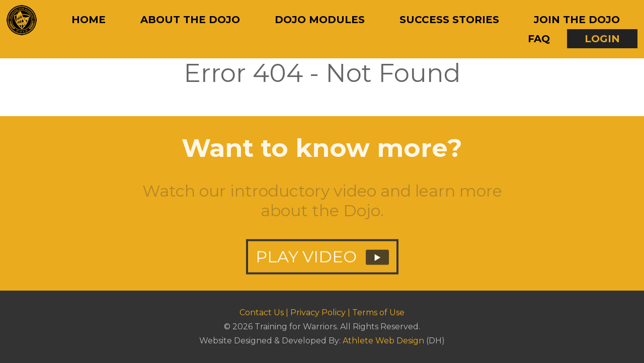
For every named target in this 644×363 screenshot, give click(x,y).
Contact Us (262, 312)
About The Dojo (190, 20)
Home (89, 20)
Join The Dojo (577, 20)
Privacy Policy (318, 312)
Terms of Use (378, 312)
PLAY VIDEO (322, 262)
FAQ (539, 39)
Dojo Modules (320, 20)
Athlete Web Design (383, 341)
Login (602, 39)
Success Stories (449, 20)
